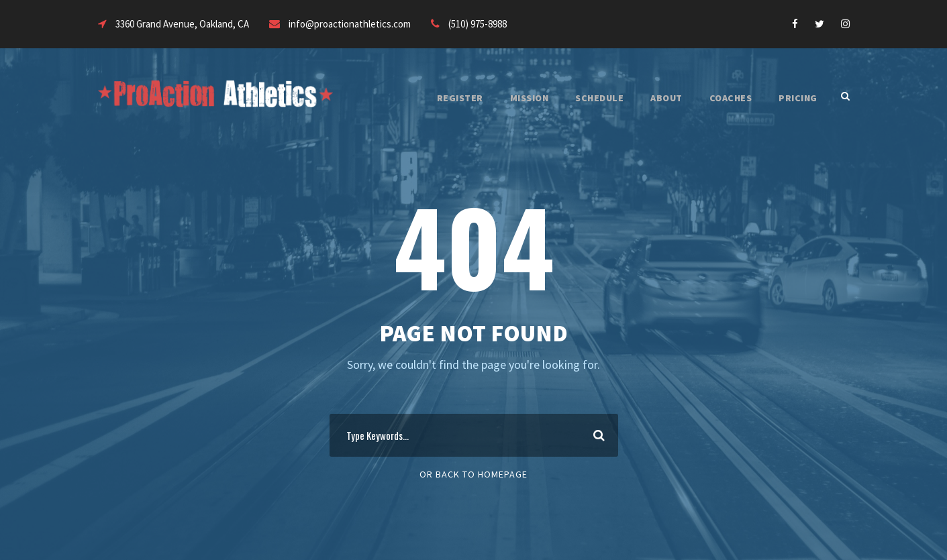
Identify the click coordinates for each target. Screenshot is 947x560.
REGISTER (436, 98)
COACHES (724, 98)
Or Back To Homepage (473, 474)
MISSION (508, 98)
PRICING (797, 98)
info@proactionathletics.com (373, 24)
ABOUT (655, 98)
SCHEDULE (584, 98)
